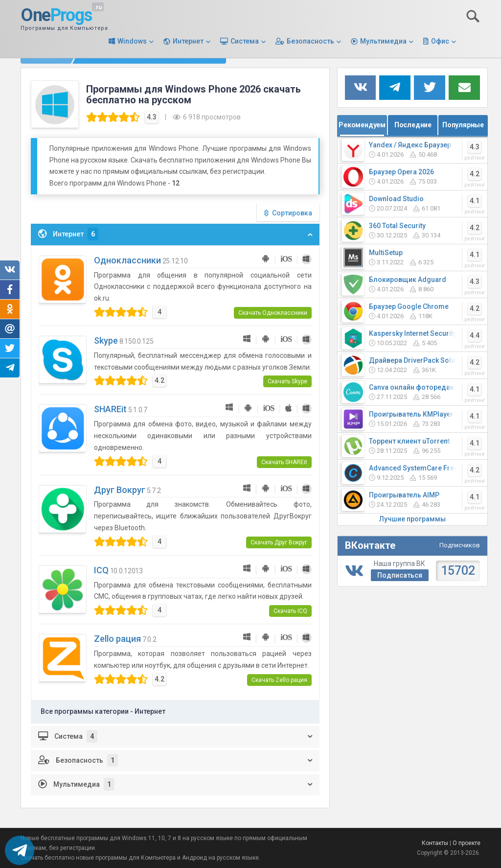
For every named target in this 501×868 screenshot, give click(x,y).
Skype (106, 340)
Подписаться (400, 575)
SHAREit (110, 409)
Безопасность (310, 41)
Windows (132, 41)
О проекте (467, 843)
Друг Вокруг (120, 490)
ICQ (101, 570)
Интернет (188, 41)
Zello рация (117, 639)
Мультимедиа (383, 41)
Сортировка (292, 213)
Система (245, 41)
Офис (440, 41)
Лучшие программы (412, 519)
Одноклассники (127, 260)
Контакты (435, 843)
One (56, 16)
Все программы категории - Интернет (103, 711)
